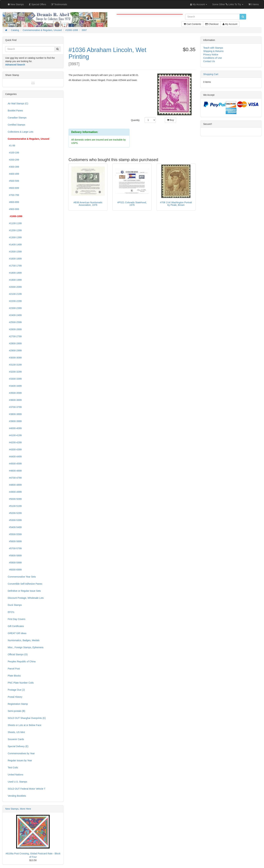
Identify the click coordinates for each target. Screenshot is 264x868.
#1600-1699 (15, 259)
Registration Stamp (18, 704)
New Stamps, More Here (18, 809)
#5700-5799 (15, 548)
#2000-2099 (15, 287)
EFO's (11, 612)
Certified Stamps (16, 125)
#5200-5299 (15, 513)
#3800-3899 (15, 414)
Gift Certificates (16, 626)
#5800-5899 (15, 555)
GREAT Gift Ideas (17, 633)
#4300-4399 (15, 449)
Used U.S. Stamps (17, 782)
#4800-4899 (15, 485)
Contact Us (209, 61)
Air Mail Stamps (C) (18, 103)
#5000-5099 (15, 499)
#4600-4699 (15, 471)
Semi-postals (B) (16, 711)
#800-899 (13, 202)
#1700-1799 (15, 266)
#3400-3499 (15, 386)
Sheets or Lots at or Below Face (24, 725)
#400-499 (13, 174)
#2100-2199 (15, 294)
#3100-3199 (15, 365)
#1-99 (11, 146)
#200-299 (13, 160)
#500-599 (13, 181)
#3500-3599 (15, 393)
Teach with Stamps (213, 48)
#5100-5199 (15, 506)
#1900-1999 (15, 280)
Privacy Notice (211, 55)
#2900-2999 (15, 351)
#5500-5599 (15, 534)
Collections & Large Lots (21, 132)
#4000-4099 (15, 428)
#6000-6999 (15, 570)
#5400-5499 (15, 527)
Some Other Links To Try (228, 4)
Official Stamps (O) (18, 654)
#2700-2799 (15, 336)
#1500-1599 (15, 252)
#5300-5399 (15, 520)
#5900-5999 (15, 563)
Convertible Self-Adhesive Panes (25, 584)
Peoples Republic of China (22, 662)
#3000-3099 (15, 358)
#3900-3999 (15, 421)
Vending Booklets (17, 796)
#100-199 (13, 153)
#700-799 (13, 195)
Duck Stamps (15, 605)
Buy (170, 120)
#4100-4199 (15, 435)
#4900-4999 (15, 492)
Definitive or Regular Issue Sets (24, 591)
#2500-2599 (15, 322)
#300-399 (13, 167)
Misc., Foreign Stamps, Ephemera (26, 647)
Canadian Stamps (17, 118)
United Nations (15, 775)
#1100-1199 (15, 223)
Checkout (212, 24)
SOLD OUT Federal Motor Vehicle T (27, 789)
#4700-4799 (15, 478)
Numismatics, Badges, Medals (24, 640)
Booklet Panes (15, 111)
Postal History (15, 697)
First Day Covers (16, 619)
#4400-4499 (15, 457)
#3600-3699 (15, 400)
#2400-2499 (15, 315)
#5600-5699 (15, 541)
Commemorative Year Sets (22, 577)
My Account (230, 24)
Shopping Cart (211, 74)
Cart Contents (192, 24)
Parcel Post (14, 669)
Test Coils (13, 768)
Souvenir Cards (16, 739)
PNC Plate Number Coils (21, 683)
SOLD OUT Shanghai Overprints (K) (27, 718)
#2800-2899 (15, 343)
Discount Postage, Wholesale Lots (26, 598)
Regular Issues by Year (20, 760)
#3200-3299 (15, 372)
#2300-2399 (15, 308)
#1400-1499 (15, 245)
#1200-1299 (15, 230)
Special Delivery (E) (18, 746)
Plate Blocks (14, 676)
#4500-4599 (15, 464)
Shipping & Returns (213, 51)
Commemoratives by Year (21, 753)
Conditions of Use (213, 58)
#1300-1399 (15, 237)
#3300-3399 (15, 379)
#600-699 (13, 188)
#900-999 (13, 209)
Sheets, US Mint (16, 732)
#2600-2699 (15, 329)
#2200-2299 (15, 301)
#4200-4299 (15, 442)
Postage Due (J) (16, 690)
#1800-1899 (15, 273)
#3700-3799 (15, 407)
